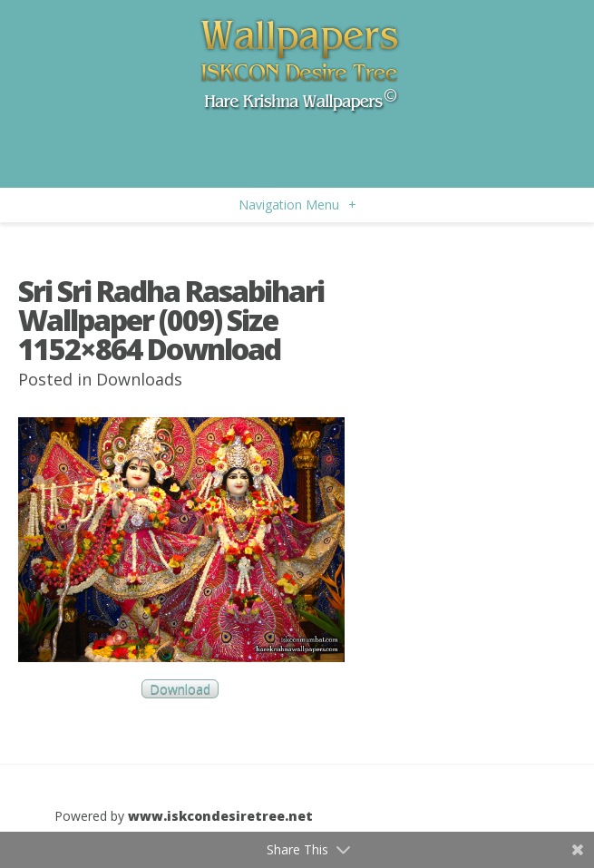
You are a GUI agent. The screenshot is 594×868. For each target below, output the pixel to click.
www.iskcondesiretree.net (220, 816)
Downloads (139, 379)
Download (180, 689)
